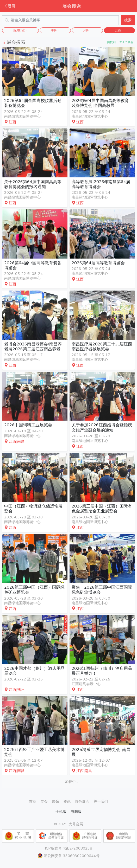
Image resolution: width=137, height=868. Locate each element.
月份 (86, 30)
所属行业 (19, 30)
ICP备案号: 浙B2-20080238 (69, 848)
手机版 (61, 812)
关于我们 (101, 801)
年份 (54, 30)
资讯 (67, 801)
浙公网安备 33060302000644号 (68, 856)
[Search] (60, 20)
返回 (10, 6)
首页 (33, 801)
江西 (118, 30)
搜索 (128, 20)
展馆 (55, 801)
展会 (44, 801)
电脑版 (76, 812)
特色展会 (82, 801)
